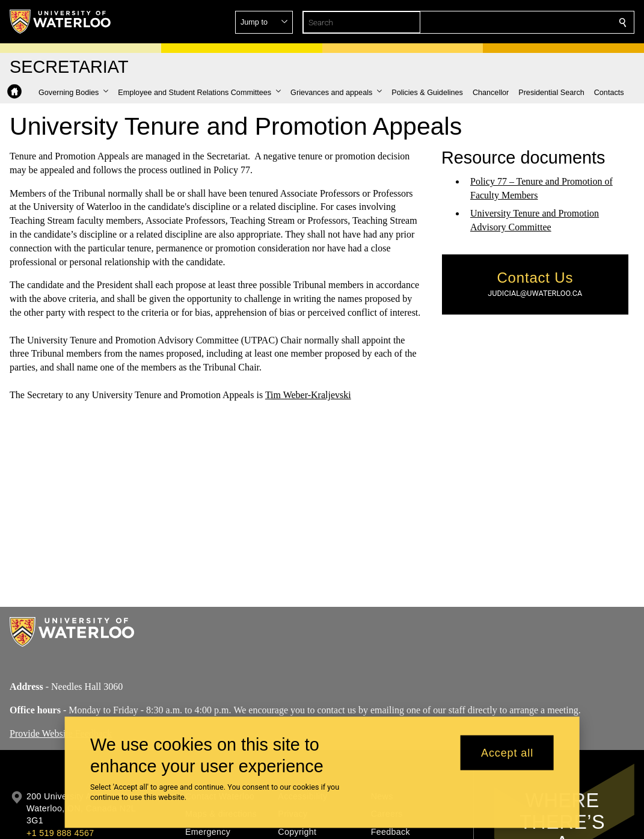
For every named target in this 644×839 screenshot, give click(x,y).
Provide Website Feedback (61, 733)
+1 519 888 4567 (60, 833)
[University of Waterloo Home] (61, 22)
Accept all (507, 752)
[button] (536, 22)
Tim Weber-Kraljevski (308, 395)
